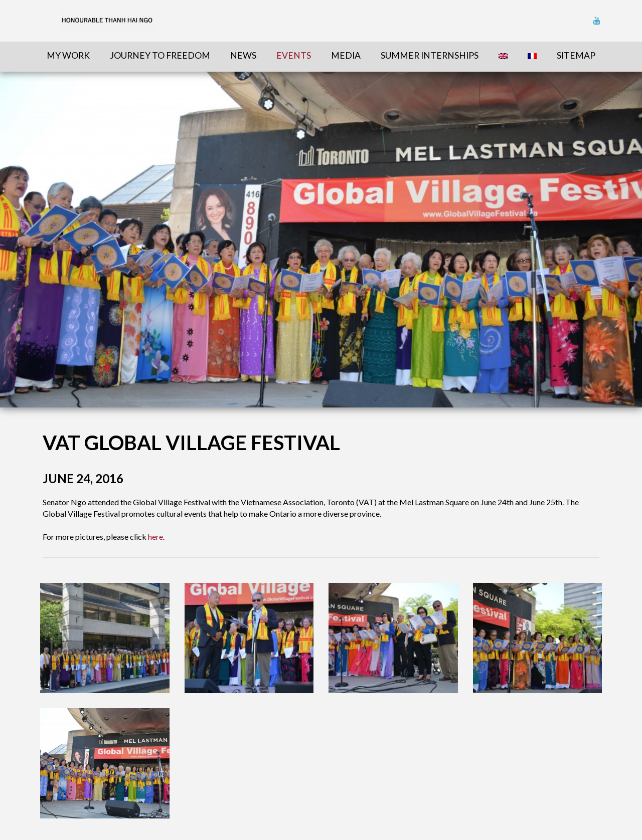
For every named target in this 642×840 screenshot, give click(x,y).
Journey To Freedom (160, 55)
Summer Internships (430, 55)
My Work (68, 55)
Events (294, 55)
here (155, 537)
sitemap (576, 55)
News (243, 55)
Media (346, 55)
